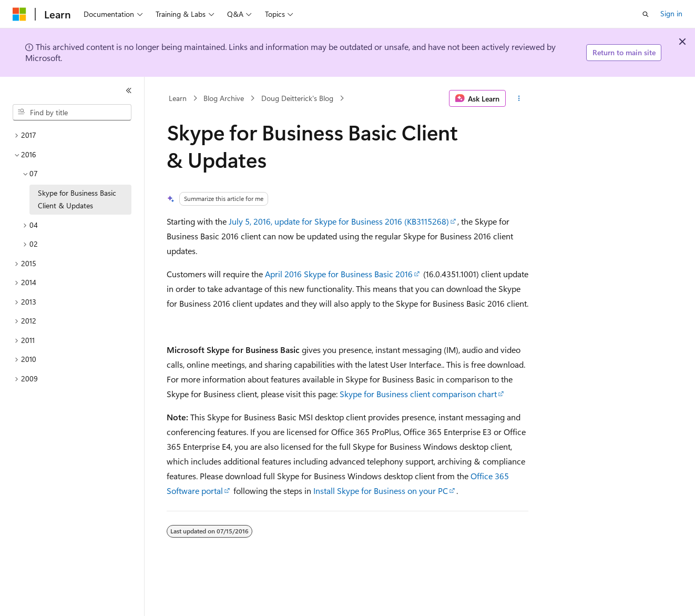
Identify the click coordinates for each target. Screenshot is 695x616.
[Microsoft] (19, 14)
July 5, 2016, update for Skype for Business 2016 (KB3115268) (339, 221)
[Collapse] (129, 90)
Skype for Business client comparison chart (418, 394)
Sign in (671, 13)
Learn (178, 98)
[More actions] (519, 98)
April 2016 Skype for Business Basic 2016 (339, 274)
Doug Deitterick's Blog (297, 98)
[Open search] (646, 14)
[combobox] (72, 113)
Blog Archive (224, 98)
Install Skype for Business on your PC (381, 491)
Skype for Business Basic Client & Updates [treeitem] (77, 199)
